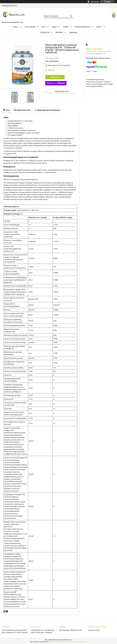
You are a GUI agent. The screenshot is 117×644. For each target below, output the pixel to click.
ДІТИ (44, 27)
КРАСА (15, 27)
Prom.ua (70, 640)
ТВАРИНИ (73, 33)
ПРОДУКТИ (45, 32)
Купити (56, 77)
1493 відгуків (95, 2)
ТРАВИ (66, 27)
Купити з (57, 83)
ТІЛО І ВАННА (30, 27)
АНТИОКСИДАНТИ (82, 27)
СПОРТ (99, 27)
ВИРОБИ (59, 32)
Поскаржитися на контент (59, 642)
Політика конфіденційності (78, 642)
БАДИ (54, 27)
